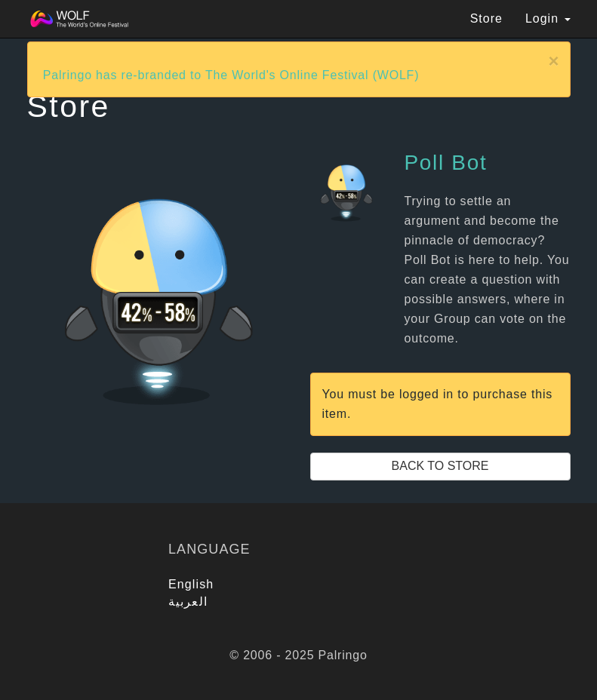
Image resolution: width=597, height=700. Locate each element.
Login (548, 18)
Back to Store (440, 466)
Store (486, 18)
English (191, 584)
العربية (188, 602)
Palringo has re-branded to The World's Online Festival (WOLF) (231, 75)
